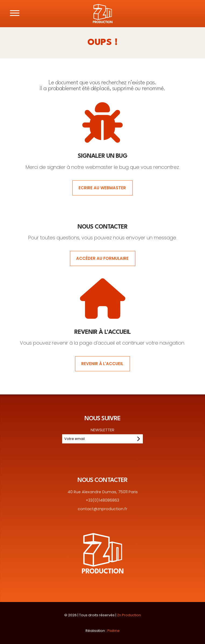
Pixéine (114, 631)
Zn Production (129, 615)
